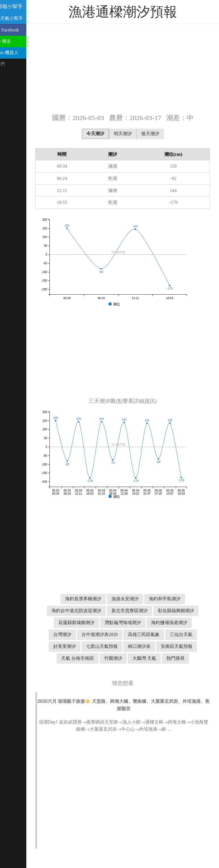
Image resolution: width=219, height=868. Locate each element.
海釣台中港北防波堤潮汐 (108, 611)
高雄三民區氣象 (98, 646)
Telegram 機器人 (19, 53)
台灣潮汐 (131, 634)
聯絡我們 (12, 64)
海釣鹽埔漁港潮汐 (93, 634)
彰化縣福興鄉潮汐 (84, 623)
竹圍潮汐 (121, 670)
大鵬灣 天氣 (152, 670)
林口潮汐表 (131, 658)
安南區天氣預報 (168, 658)
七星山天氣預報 (93, 658)
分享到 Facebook (19, 30)
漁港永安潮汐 (133, 599)
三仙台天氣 (135, 646)
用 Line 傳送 (15, 41)
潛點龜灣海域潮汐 (177, 623)
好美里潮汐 (168, 646)
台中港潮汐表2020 (168, 634)
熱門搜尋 (183, 670)
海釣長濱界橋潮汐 (91, 599)
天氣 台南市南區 (85, 670)
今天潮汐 (103, 134)
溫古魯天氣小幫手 (21, 18)
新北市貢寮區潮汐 (161, 611)
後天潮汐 (158, 134)
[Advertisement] (131, 68)
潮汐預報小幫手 (21, 7)
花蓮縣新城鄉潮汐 (131, 623)
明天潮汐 (131, 134)
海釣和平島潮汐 (173, 599)
